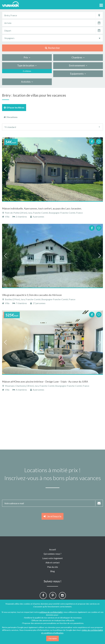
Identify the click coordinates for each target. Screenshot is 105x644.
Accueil (52, 549)
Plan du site (53, 567)
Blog (52, 571)
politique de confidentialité (51, 612)
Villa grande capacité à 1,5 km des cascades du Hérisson (32, 295)
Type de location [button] (27, 65)
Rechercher (52, 48)
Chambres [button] (78, 57)
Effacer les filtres (14, 107)
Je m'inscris (52, 516)
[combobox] (52, 38)
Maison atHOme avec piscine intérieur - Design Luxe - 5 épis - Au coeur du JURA (45, 382)
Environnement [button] (78, 65)
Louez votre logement (52, 558)
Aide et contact (53, 563)
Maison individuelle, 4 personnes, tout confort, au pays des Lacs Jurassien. (42, 208)
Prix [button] (27, 57)
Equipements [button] (78, 74)
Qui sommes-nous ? (52, 554)
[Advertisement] (52, 422)
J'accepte (52, 638)
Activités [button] (27, 82)
